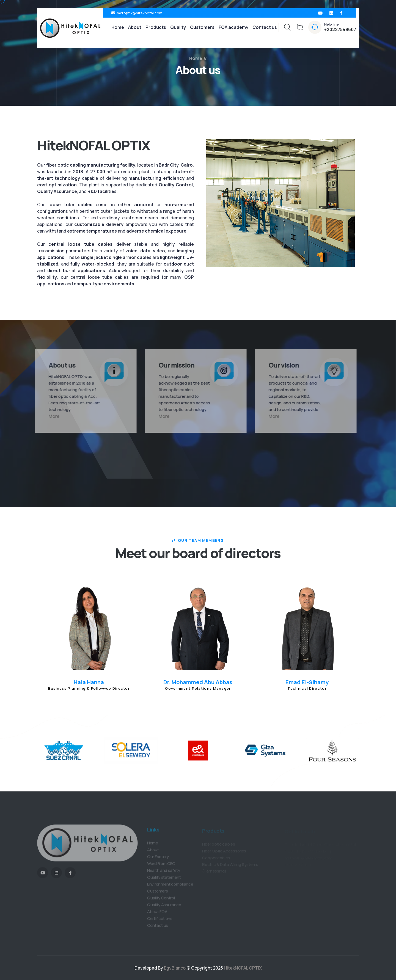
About (135, 27)
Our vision (281, 365)
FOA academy (233, 27)
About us (59, 365)
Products (156, 27)
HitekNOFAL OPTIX (243, 968)
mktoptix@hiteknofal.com (140, 13)
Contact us (265, 27)
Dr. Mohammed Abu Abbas (198, 682)
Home (118, 27)
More (51, 416)
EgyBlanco (175, 968)
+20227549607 (340, 29)
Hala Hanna (89, 682)
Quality (178, 27)
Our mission (174, 365)
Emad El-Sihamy (307, 682)
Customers (202, 27)
